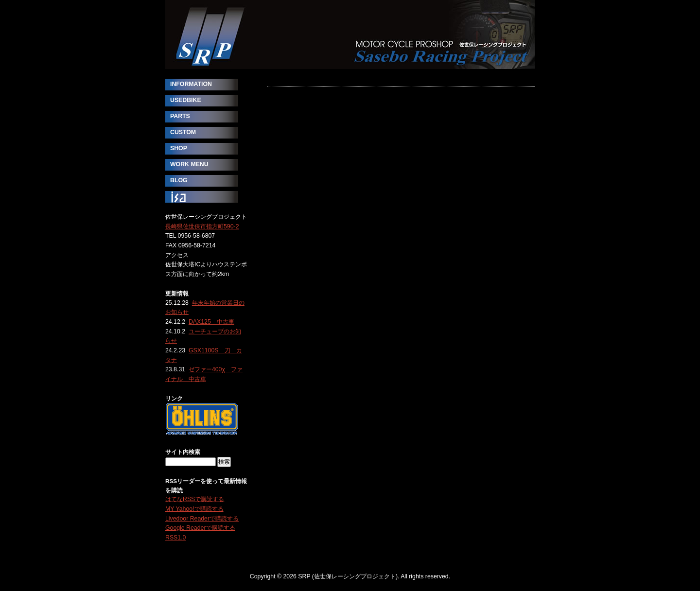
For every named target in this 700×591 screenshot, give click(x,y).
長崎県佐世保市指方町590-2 (202, 226)
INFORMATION (191, 84)
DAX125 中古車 (211, 322)
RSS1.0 (175, 538)
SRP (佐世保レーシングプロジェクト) (350, 35)
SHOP (179, 148)
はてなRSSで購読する (195, 499)
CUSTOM (183, 132)
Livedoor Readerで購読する (202, 519)
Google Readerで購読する (200, 528)
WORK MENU (189, 164)
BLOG (179, 180)
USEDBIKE (186, 100)
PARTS (180, 116)
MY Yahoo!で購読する (194, 509)
